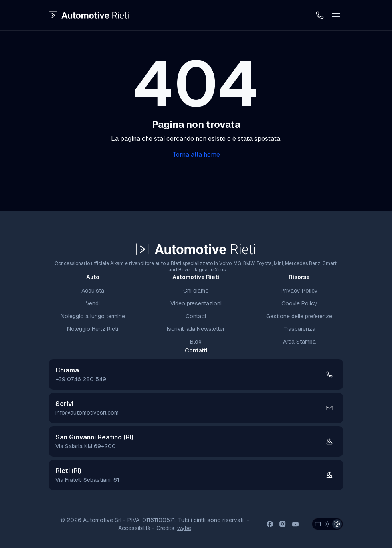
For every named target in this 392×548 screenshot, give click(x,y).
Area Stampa (299, 342)
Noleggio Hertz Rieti (93, 329)
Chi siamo (196, 291)
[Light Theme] (327, 524)
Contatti (196, 316)
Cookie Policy (299, 303)
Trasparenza (299, 329)
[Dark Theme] (337, 524)
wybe (184, 528)
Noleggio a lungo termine (93, 316)
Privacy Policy (299, 291)
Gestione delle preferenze (299, 316)
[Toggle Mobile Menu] (336, 15)
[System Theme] (318, 524)
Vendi (93, 303)
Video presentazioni (196, 303)
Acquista (93, 291)
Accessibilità (134, 528)
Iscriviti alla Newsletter (196, 329)
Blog (196, 342)
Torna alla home (196, 155)
